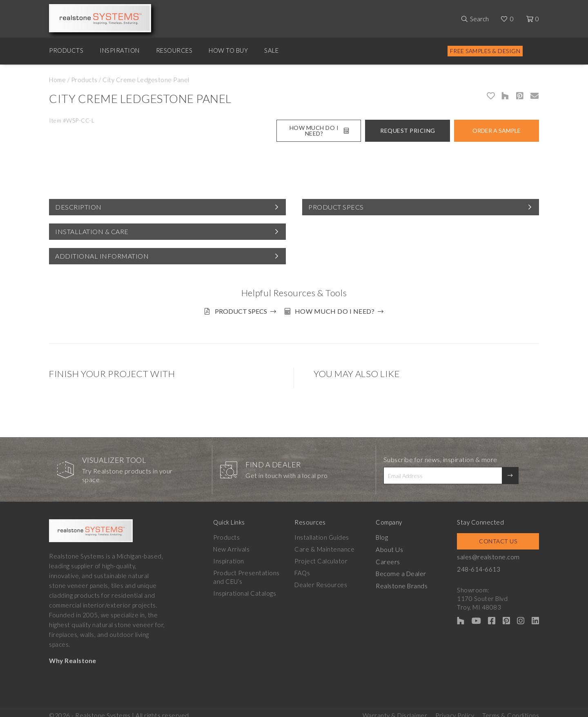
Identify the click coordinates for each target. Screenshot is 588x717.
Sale (271, 50)
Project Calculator (323, 557)
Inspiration (120, 50)
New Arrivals (231, 545)
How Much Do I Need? (319, 131)
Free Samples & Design (485, 51)
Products (66, 50)
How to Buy (228, 50)
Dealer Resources (323, 581)
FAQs (305, 569)
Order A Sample (497, 131)
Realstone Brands (406, 581)
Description (78, 207)
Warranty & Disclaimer (395, 709)
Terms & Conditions (511, 709)
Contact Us (501, 537)
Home (57, 80)
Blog (386, 534)
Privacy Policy (455, 709)
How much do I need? (339, 311)
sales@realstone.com (495, 553)
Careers (392, 557)
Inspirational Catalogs (245, 590)
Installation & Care (92, 231)
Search (479, 19)
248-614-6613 (486, 565)
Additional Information (102, 256)
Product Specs (336, 207)
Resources (174, 50)
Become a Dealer (405, 569)
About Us (393, 545)
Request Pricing (408, 131)
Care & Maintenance (327, 545)
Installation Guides (324, 534)
